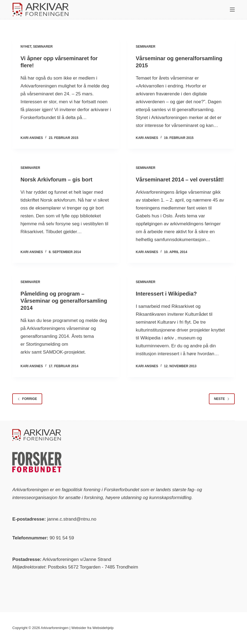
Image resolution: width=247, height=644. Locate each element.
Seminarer (43, 47)
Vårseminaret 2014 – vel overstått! (180, 180)
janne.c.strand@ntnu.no (72, 519)
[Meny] (232, 10)
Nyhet (26, 47)
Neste (222, 399)
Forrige (27, 399)
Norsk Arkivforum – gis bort (56, 180)
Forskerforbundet (122, 490)
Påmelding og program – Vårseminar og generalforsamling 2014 (64, 301)
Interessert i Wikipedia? (166, 294)
